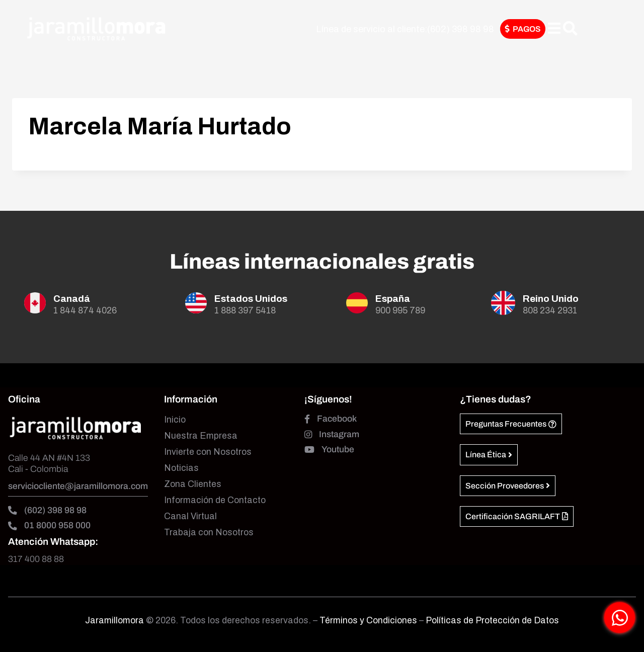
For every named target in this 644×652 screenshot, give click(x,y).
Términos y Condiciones (369, 621)
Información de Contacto (215, 500)
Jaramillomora (114, 621)
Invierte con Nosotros (208, 452)
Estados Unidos (251, 299)
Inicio (175, 420)
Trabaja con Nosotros (209, 533)
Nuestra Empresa (201, 436)
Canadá (72, 299)
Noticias (181, 468)
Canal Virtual (190, 516)
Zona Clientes (193, 484)
